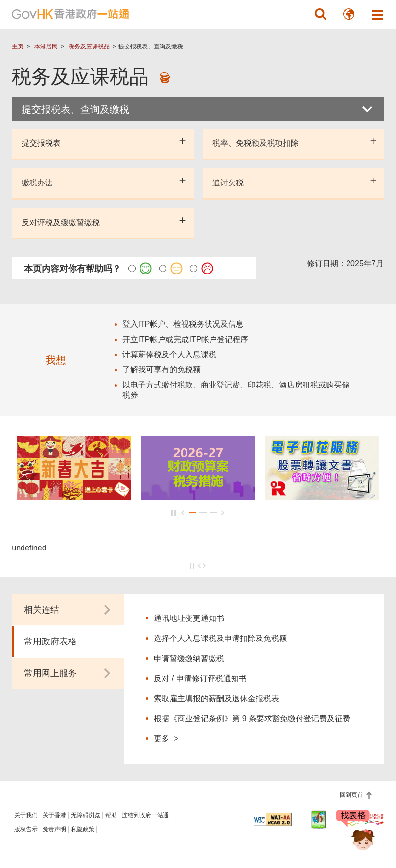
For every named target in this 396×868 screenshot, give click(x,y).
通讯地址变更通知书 (189, 618)
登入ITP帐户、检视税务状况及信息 (183, 324)
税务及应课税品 (89, 46)
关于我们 (26, 815)
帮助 (111, 815)
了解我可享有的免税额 (162, 370)
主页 (18, 46)
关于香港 (54, 815)
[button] (321, 14)
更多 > (166, 738)
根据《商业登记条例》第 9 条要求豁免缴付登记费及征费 (252, 719)
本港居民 (46, 46)
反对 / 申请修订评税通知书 (200, 678)
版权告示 (26, 829)
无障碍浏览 (86, 815)
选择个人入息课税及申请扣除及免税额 (220, 638)
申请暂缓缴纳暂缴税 (189, 658)
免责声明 (54, 829)
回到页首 (352, 795)
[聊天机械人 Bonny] (356, 833)
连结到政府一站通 (145, 815)
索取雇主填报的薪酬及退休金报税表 (216, 698)
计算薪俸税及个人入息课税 (169, 354)
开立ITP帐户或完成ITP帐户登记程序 (186, 339)
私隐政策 (83, 829)
